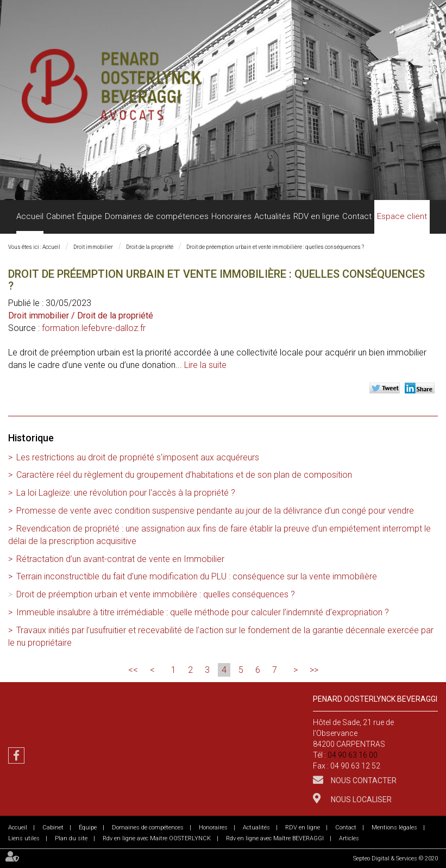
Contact (357, 216)
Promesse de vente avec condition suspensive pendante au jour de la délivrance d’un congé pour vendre (215, 511)
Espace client (402, 216)
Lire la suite (205, 365)
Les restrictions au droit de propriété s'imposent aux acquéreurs (138, 457)
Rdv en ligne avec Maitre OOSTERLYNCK (157, 838)
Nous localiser (360, 800)
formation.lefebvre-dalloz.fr (94, 328)
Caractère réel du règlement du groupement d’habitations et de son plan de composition (184, 475)
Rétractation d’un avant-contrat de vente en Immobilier (120, 559)
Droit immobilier (93, 247)
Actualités (272, 216)
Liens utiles (24, 838)
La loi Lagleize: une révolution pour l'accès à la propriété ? (126, 493)
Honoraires (231, 216)
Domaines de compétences (157, 216)
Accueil (30, 216)
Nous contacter (363, 780)
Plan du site (71, 838)
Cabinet (60, 216)
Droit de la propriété (150, 247)
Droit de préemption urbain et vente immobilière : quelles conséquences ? (275, 247)
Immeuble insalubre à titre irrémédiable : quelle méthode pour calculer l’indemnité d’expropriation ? (203, 612)
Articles (349, 838)
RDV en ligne (316, 216)
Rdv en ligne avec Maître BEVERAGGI (275, 838)
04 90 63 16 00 (353, 755)
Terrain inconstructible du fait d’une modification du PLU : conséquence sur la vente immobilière (197, 576)
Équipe (90, 216)
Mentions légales (394, 828)
